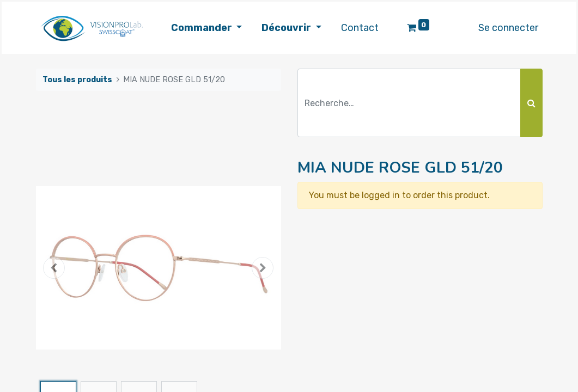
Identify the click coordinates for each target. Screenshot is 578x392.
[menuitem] (360, 28)
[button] (54, 268)
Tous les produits (77, 80)
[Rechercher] (531, 103)
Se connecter (508, 28)
